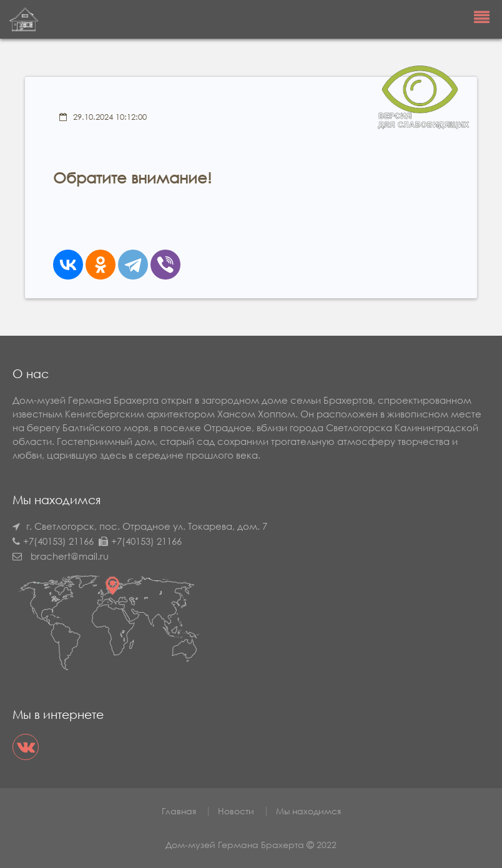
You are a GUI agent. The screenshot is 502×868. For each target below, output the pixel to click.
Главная (179, 811)
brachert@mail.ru (70, 556)
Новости (236, 811)
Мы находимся (308, 811)
